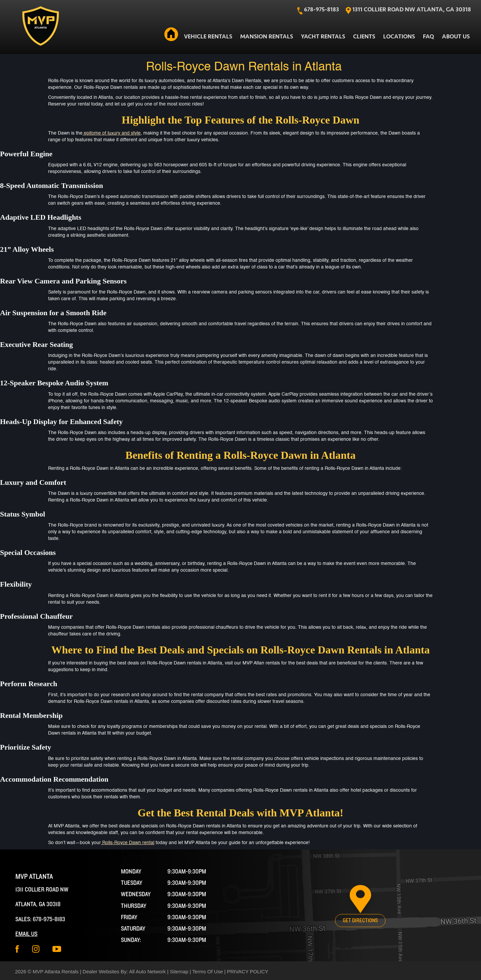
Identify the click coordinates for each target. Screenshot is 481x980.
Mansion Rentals (267, 37)
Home (171, 35)
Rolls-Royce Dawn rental (128, 843)
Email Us (26, 934)
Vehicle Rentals (208, 37)
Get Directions (360, 921)
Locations (399, 37)
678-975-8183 (49, 919)
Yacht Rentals (323, 37)
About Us (456, 37)
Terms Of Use (208, 971)
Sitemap (179, 971)
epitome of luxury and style (112, 133)
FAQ (428, 37)
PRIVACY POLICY (248, 971)
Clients (364, 37)
